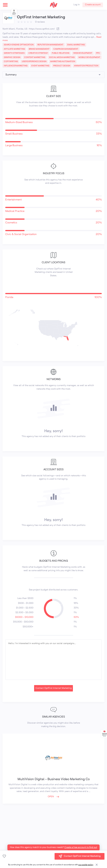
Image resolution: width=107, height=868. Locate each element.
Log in (77, 5)
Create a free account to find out (81, 847)
